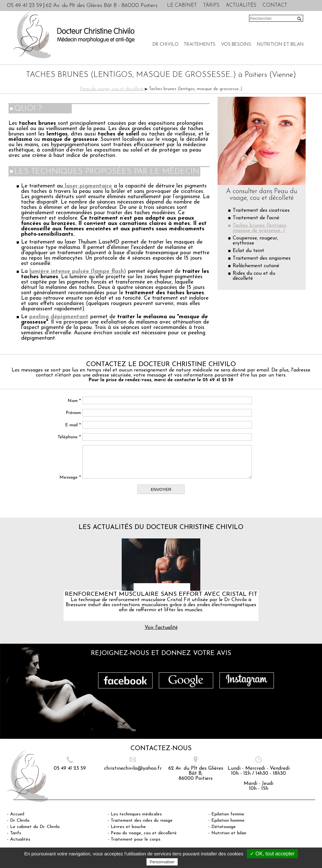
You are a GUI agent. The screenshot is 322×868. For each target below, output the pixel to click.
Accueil (17, 814)
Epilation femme (228, 814)
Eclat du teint (248, 251)
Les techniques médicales (136, 814)
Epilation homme (228, 821)
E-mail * (73, 425)
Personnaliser (162, 862)
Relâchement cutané (256, 266)
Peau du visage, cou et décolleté (112, 89)
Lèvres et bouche (128, 827)
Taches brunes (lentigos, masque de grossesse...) (260, 228)
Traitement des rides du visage (142, 821)
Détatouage (224, 827)
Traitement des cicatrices (261, 210)
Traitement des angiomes (262, 258)
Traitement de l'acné (256, 218)
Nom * (74, 401)
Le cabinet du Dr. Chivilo (35, 827)
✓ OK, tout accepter (272, 854)
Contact (275, 5)
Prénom (73, 413)
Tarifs (211, 5)
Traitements (200, 45)
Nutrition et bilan (280, 45)
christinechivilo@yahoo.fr (133, 768)
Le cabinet (182, 5)
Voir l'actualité (161, 628)
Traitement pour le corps (136, 839)
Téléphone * (69, 437)
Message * (70, 477)
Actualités (241, 5)
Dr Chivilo (166, 45)
